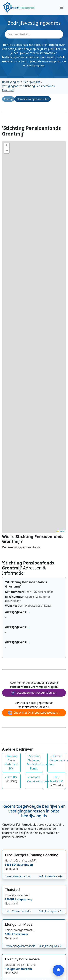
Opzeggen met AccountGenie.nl (34, 693)
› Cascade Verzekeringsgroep (35, 779)
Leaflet (61, 531)
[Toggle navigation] (62, 7)
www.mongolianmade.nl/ (21, 946)
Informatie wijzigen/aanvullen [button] (32, 99)
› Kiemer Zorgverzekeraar (58, 758)
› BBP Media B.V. (57, 781)
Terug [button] (8, 99)
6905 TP (10, 934)
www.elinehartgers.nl (18, 876)
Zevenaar (22, 934)
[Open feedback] (58, 970)
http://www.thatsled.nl (19, 911)
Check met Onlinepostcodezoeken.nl (34, 713)
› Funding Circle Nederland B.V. (11, 762)
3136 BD (11, 865)
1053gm (11, 969)
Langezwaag (24, 899)
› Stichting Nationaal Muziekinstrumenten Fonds (35, 762)
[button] (7, 146)
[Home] (19, 7)
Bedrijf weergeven (50, 876)
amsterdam (24, 969)
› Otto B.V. (11, 779)
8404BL (10, 899)
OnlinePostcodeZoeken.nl (34, 707)
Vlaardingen (25, 865)
